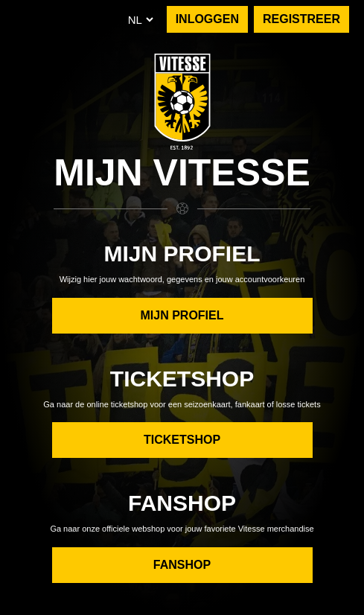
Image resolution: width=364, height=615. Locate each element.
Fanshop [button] (182, 565)
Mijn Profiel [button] (182, 315)
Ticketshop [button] (182, 440)
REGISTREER (301, 19)
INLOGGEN (207, 19)
